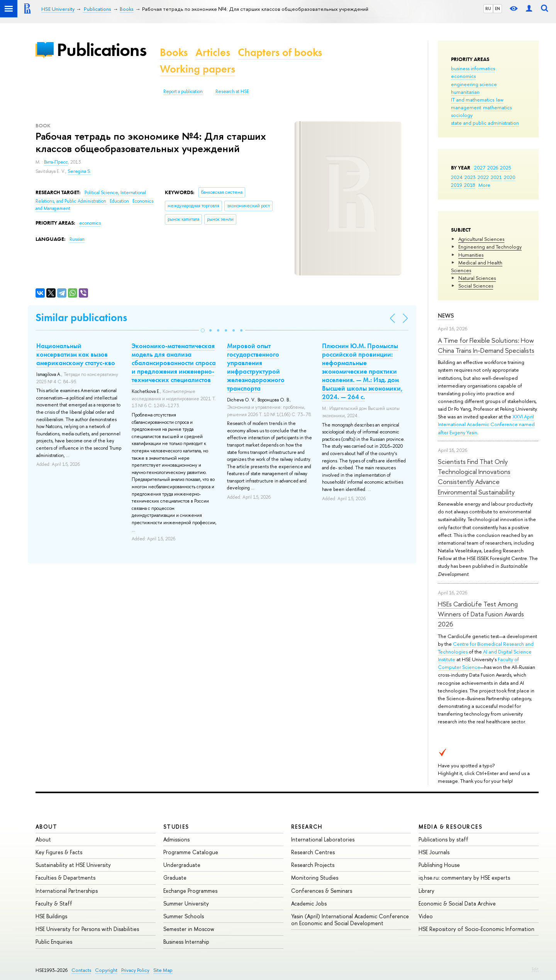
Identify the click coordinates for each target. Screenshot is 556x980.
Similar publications (81, 317)
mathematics (497, 107)
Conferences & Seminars (322, 891)
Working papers (197, 69)
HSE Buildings (51, 916)
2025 (506, 168)
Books (174, 52)
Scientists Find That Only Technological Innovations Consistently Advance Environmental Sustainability (476, 477)
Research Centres (313, 852)
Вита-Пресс (56, 162)
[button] (203, 330)
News (446, 316)
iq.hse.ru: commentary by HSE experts (464, 878)
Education (120, 201)
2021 (496, 177)
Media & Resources (450, 827)
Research (307, 827)
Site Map (163, 970)
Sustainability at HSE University (73, 865)
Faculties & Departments (65, 878)
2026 (493, 168)
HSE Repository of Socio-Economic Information (476, 929)
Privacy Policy (135, 970)
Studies (176, 827)
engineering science (474, 84)
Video (426, 916)
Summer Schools (184, 916)
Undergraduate (182, 865)
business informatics (473, 68)
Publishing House (439, 865)
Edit (535, 969)
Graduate (175, 878)
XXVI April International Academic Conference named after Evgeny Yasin (486, 424)
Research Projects (313, 865)
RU (488, 8)
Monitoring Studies (315, 878)
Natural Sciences (477, 278)
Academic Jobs (309, 903)
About (46, 827)
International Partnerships (67, 891)
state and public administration (485, 123)
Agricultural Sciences (481, 239)
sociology (462, 115)
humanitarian (465, 92)
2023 (470, 177)
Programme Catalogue (191, 852)
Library (426, 891)
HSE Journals (434, 852)
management (466, 107)
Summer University (186, 903)
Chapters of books (280, 52)
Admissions (176, 839)
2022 (483, 177)
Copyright (106, 970)
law (500, 100)
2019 (457, 185)
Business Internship (186, 942)
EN (498, 8)
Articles (213, 52)
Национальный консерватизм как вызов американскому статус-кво (76, 354)
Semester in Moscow (189, 929)
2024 (457, 177)
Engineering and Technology (490, 247)
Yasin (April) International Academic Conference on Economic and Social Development (350, 920)
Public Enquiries (54, 942)
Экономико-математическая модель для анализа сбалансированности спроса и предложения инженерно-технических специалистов (174, 363)
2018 (470, 185)
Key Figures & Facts (59, 852)
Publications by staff (443, 839)
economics (463, 76)
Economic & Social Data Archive (457, 903)
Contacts (81, 970)
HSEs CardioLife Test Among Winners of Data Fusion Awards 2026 (481, 614)
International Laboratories (323, 839)
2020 (510, 177)
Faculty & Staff (54, 903)
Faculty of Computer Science (478, 663)
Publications (102, 50)
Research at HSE (232, 91)
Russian (77, 239)
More (484, 185)
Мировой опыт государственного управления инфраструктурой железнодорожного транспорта (256, 367)
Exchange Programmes (190, 891)
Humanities (471, 255)
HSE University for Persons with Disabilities (87, 929)
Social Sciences (476, 286)
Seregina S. (79, 171)
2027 (480, 168)
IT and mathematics (473, 100)
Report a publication (183, 91)
